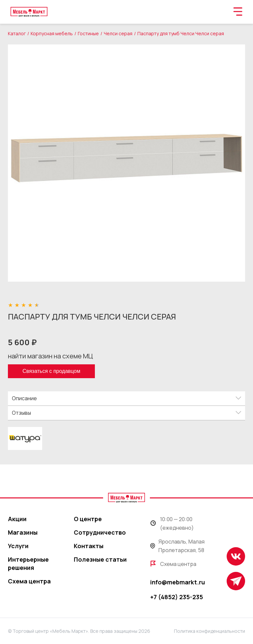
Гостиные (88, 33)
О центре (88, 519)
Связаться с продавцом (51, 371)
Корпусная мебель (52, 33)
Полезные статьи (100, 559)
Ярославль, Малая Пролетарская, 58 (177, 546)
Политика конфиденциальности (210, 631)
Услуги (18, 546)
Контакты (89, 546)
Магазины (23, 532)
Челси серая (118, 33)
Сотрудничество (100, 532)
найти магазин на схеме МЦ (50, 356)
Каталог (17, 33)
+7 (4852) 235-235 (177, 597)
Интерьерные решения (28, 563)
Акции (17, 519)
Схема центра (29, 581)
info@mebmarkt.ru (178, 582)
